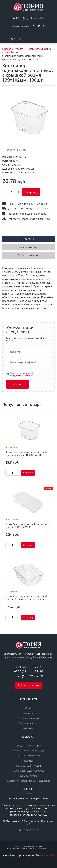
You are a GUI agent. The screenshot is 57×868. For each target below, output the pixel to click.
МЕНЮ (16, 39)
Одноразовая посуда (29, 766)
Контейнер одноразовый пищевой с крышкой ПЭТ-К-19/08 (27, 526)
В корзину (31, 192)
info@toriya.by (30, 830)
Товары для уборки (29, 756)
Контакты (28, 728)
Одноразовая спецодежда (28, 751)
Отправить (17, 384)
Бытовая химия (29, 776)
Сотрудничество (28, 723)
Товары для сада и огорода (28, 771)
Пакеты (29, 761)
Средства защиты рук (28, 746)
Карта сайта (44, 848)
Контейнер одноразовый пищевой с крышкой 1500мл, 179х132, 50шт (27, 598)
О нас (28, 708)
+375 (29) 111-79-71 (29, 18)
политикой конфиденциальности (22, 374)
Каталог (28, 713)
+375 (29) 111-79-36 (28, 671)
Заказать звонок (21, 26)
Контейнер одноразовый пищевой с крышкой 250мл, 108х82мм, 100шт (27, 454)
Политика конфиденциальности (21, 848)
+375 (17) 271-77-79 (28, 676)
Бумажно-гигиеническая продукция (28, 781)
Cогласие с (22, 374)
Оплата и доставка (28, 718)
